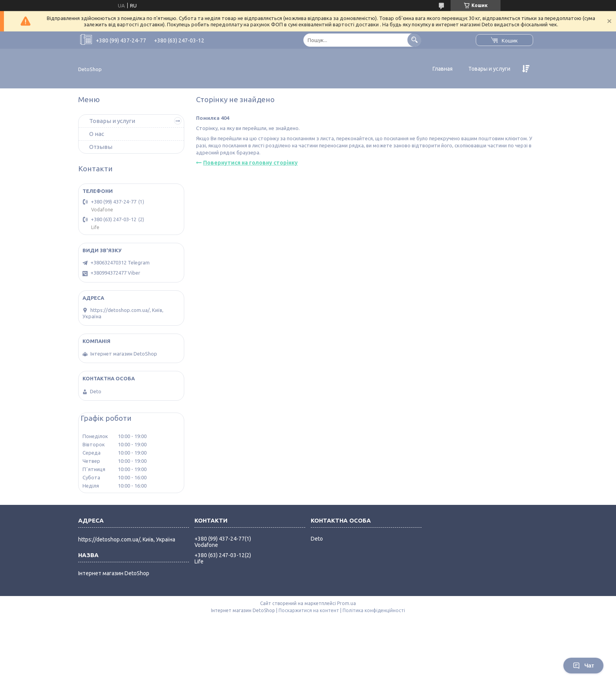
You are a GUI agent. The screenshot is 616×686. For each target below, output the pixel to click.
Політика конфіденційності (374, 610)
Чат (583, 666)
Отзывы (101, 147)
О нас (97, 134)
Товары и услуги (489, 69)
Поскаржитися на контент (309, 610)
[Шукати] (414, 40)
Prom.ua (346, 603)
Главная (443, 69)
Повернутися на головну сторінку (250, 163)
